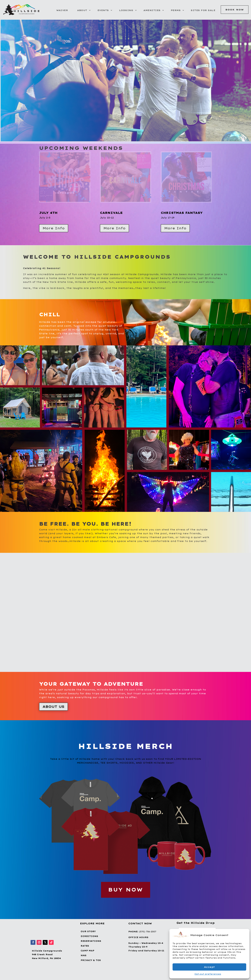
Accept (209, 967)
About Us (53, 707)
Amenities (152, 10)
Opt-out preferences (208, 974)
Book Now (235, 10)
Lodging (126, 10)
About (82, 10)
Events (103, 10)
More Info (54, 228)
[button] (245, 935)
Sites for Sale (203, 10)
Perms (176, 10)
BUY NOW (126, 890)
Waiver (62, 10)
